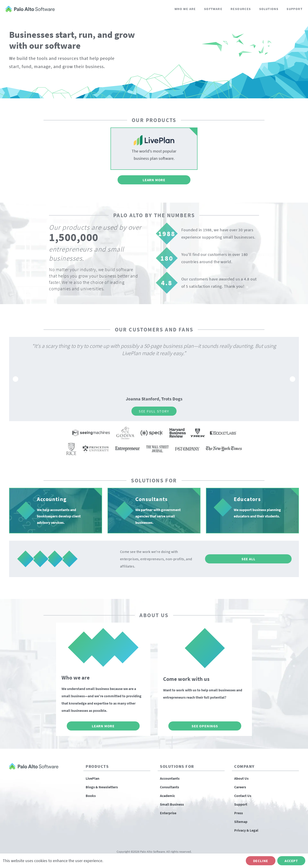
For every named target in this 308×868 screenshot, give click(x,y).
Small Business (172, 804)
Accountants (170, 778)
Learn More (154, 180)
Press (239, 813)
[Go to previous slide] (15, 379)
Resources (241, 9)
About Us (241, 778)
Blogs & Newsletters (102, 787)
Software (213, 9)
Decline (261, 861)
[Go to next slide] (293, 379)
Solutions (269, 9)
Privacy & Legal (246, 830)
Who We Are (185, 9)
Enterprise (168, 813)
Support (295, 9)
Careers (240, 787)
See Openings (205, 726)
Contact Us (243, 796)
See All (248, 559)
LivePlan (92, 778)
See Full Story (154, 411)
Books (91, 796)
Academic (167, 796)
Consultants (169, 787)
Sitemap (241, 822)
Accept (291, 861)
